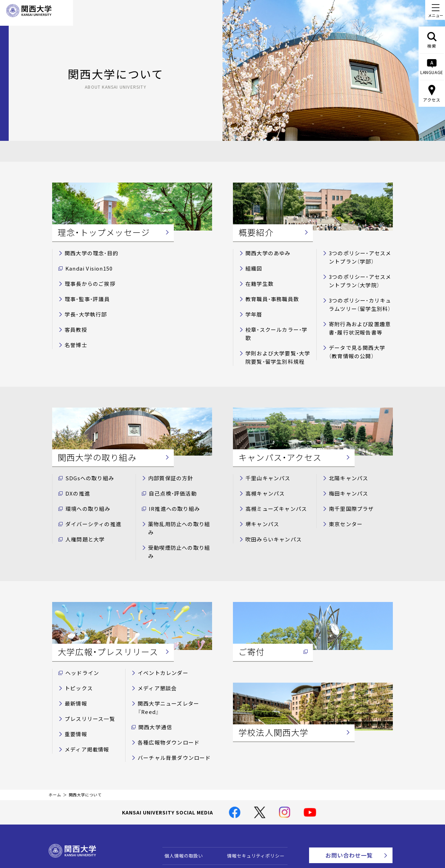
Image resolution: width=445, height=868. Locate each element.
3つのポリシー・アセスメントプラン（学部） (361, 256)
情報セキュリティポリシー (253, 802)
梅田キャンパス (346, 475)
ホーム (55, 741)
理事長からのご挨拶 (87, 281)
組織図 (253, 267)
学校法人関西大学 (243, 833)
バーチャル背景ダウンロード (169, 704)
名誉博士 (74, 337)
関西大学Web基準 (181, 833)
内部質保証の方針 (168, 461)
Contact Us (360, 820)
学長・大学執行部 (83, 309)
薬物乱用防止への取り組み (177, 503)
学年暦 (253, 309)
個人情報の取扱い (181, 802)
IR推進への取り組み (171, 489)
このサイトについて (183, 822)
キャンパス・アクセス (246, 822)
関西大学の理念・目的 (88, 252)
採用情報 (233, 843)
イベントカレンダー (160, 633)
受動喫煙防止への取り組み (177, 518)
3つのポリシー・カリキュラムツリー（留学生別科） (361, 299)
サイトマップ (176, 843)
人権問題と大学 (82, 518)
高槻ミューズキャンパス (272, 489)
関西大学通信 (153, 676)
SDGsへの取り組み (86, 461)
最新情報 (74, 661)
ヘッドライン (80, 633)
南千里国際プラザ (348, 489)
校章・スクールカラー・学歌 (275, 323)
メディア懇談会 (155, 647)
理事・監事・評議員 (84, 295)
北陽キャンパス (346, 461)
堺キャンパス (260, 503)
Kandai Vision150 (86, 267)
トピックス (77, 647)
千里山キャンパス (265, 461)
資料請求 (363, 839)
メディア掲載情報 (84, 704)
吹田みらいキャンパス (270, 518)
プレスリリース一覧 (86, 676)
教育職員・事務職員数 (269, 295)
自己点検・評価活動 (169, 475)
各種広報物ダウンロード (164, 690)
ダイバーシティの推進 (90, 503)
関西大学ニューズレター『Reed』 (174, 661)
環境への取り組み (85, 489)
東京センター (343, 503)
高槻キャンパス (262, 475)
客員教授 (74, 323)
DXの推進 (76, 475)
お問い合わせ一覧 (358, 801)
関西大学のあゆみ (265, 252)
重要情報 (74, 690)
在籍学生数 (258, 281)
